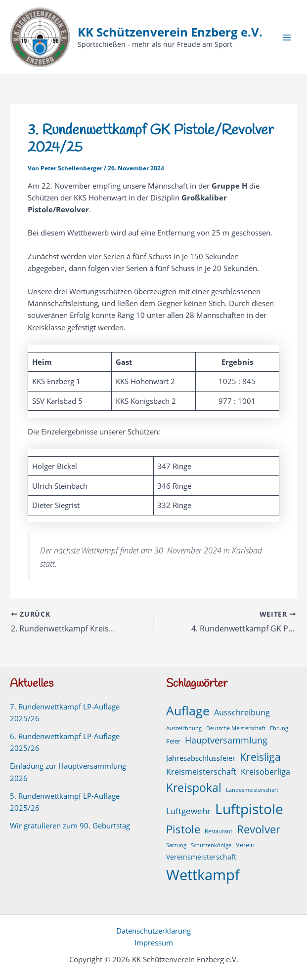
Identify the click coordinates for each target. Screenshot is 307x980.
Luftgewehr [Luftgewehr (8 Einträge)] (188, 811)
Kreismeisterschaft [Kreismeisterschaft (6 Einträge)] (201, 772)
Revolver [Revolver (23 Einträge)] (259, 829)
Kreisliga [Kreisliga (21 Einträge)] (260, 757)
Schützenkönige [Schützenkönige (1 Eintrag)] (211, 845)
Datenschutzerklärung (153, 931)
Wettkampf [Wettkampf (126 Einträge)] (203, 875)
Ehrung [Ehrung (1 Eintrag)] (279, 728)
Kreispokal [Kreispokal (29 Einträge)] (194, 788)
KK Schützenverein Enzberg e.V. (170, 32)
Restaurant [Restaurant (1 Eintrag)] (219, 831)
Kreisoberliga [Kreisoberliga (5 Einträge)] (265, 772)
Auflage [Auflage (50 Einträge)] (188, 710)
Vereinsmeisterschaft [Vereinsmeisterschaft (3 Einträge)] (201, 857)
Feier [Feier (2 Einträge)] (173, 741)
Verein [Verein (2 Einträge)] (245, 845)
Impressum (154, 942)
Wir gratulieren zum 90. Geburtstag (70, 825)
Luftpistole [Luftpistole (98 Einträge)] (249, 809)
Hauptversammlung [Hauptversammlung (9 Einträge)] (226, 740)
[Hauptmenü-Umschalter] (287, 38)
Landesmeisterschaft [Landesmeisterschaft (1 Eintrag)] (252, 790)
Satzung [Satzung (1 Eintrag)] (176, 845)
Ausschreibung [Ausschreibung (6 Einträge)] (242, 712)
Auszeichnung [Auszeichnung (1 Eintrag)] (184, 728)
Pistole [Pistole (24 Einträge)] (183, 829)
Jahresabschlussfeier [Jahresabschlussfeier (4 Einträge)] (201, 758)
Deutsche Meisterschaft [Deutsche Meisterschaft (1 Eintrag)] (236, 728)
